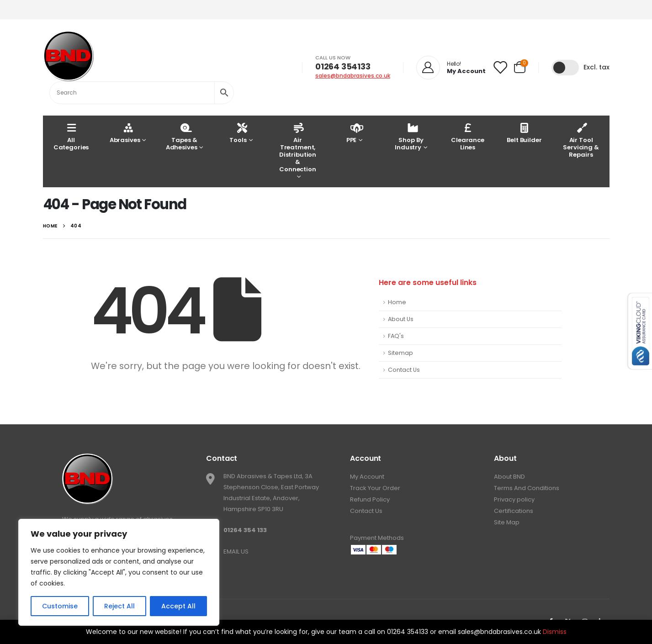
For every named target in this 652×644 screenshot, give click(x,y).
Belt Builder (524, 133)
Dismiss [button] (555, 632)
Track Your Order (375, 488)
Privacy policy (514, 499)
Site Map (507, 522)
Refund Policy (370, 499)
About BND (509, 477)
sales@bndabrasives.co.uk (353, 76)
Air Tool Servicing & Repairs (581, 140)
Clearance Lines (468, 136)
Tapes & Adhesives (182, 136)
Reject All (119, 606)
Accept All (178, 606)
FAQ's (396, 336)
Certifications (514, 511)
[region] (119, 572)
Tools (238, 133)
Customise (60, 606)
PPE (353, 133)
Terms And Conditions (527, 488)
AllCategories (71, 136)
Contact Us (404, 370)
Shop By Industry (409, 136)
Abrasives (125, 133)
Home (397, 302)
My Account (367, 477)
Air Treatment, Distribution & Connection (298, 147)
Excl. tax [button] (596, 67)
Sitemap (400, 353)
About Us (401, 319)
